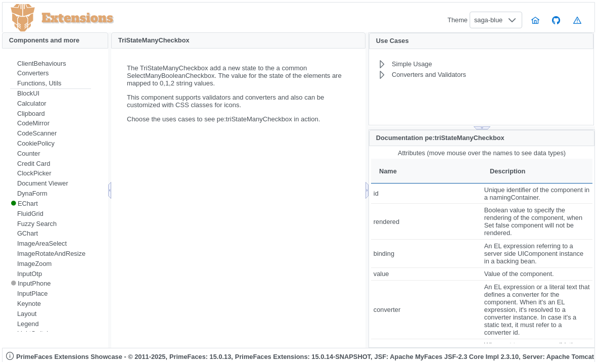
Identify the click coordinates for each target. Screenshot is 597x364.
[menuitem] (51, 64)
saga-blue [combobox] (488, 20)
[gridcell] (426, 193)
